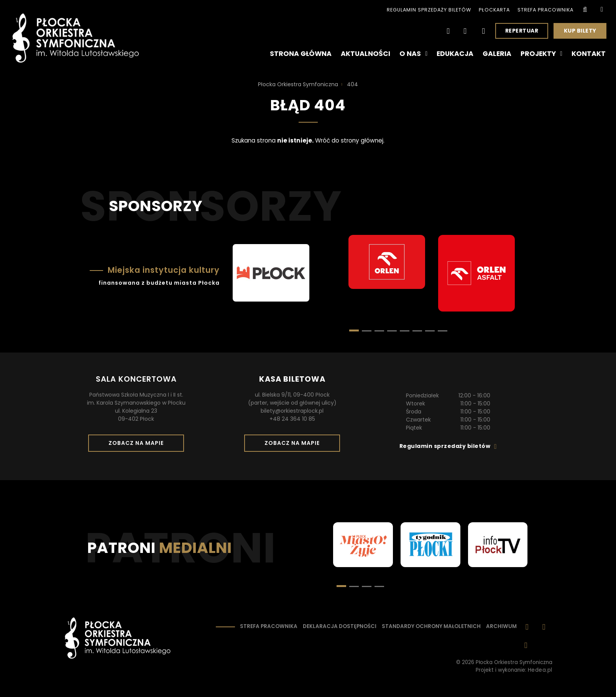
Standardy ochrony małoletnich (431, 626)
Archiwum (501, 626)
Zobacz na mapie (139, 445)
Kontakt (589, 54)
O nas (413, 54)
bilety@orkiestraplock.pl (292, 411)
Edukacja (455, 54)
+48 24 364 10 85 (292, 419)
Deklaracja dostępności (340, 626)
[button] (367, 331)
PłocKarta (494, 10)
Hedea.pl (540, 670)
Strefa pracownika (545, 10)
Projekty (541, 54)
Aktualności (365, 54)
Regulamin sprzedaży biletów (429, 10)
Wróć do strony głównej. (350, 140)
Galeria (497, 54)
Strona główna (301, 54)
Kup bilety (583, 33)
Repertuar (522, 31)
